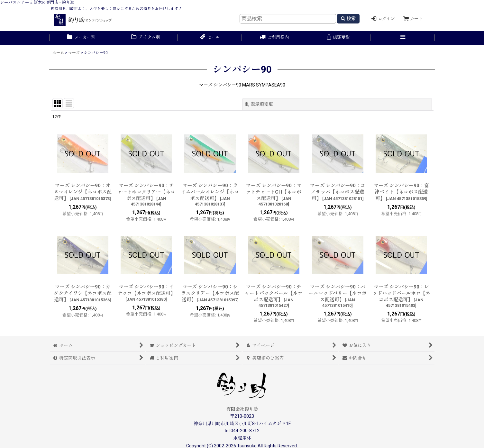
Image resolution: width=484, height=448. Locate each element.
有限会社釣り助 (242, 409)
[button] (403, 38)
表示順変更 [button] (259, 104)
